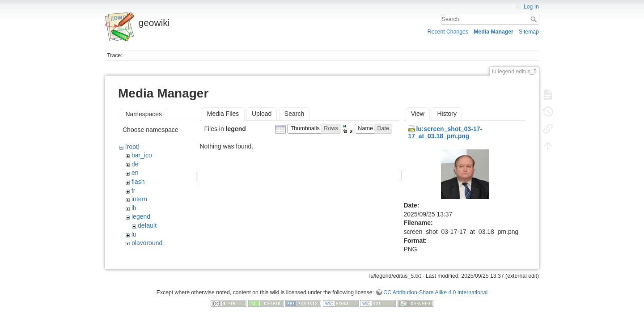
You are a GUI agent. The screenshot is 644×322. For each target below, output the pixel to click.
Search (535, 19)
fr (133, 191)
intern (139, 199)
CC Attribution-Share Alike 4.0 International (435, 292)
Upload (262, 114)
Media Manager (494, 32)
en (135, 173)
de (135, 164)
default (147, 225)
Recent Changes (448, 32)
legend (141, 216)
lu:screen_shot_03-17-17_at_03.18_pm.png (445, 133)
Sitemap (529, 32)
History (447, 114)
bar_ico (142, 155)
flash (138, 182)
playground (147, 243)
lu (134, 234)
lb (134, 208)
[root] (132, 147)
